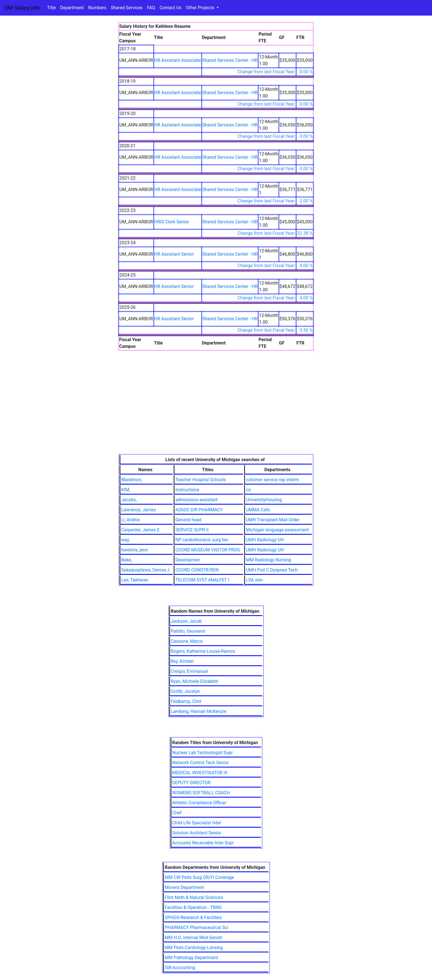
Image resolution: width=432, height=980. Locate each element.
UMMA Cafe (258, 510)
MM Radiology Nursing (268, 560)
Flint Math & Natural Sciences (194, 897)
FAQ (151, 8)
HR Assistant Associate (178, 60)
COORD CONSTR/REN (197, 570)
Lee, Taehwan (135, 580)
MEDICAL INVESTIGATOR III (200, 773)
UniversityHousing (264, 500)
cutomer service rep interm (272, 480)
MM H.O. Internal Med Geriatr (194, 938)
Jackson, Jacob (186, 621)
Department (72, 8)
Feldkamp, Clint (186, 701)
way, (126, 540)
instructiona (187, 490)
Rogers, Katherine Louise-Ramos (203, 651)
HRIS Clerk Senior (172, 222)
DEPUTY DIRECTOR (191, 783)
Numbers (97, 8)
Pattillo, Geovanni (188, 631)
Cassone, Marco (187, 641)
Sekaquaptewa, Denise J (145, 570)
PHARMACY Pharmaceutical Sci (196, 928)
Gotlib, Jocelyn (185, 691)
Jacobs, (129, 500)
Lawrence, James (139, 510)
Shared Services (127, 8)
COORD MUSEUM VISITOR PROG (208, 550)
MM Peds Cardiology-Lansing (194, 948)
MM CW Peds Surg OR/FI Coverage (199, 877)
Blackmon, (132, 480)
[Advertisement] (216, 412)
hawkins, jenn (135, 550)
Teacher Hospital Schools (201, 480)
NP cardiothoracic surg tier (202, 540)
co (248, 490)
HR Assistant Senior (174, 254)
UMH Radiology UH (265, 540)
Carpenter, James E (140, 530)
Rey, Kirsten (182, 661)
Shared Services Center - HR (230, 60)
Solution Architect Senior (197, 833)
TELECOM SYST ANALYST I (202, 580)
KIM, (126, 490)
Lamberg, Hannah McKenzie (199, 711)
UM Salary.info (22, 8)
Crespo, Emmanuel (190, 671)
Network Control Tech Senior (201, 763)
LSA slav (254, 580)
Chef (177, 813)
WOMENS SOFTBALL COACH (201, 793)
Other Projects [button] (201, 8)
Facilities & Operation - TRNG (193, 907)
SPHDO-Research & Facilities (193, 917)
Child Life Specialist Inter (197, 823)
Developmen (188, 560)
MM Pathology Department (191, 958)
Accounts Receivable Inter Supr (203, 843)
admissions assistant (196, 500)
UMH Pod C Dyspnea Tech (272, 570)
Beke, (127, 560)
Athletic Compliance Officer (199, 803)
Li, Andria (130, 520)
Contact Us (171, 8)
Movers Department (184, 887)
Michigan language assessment (277, 530)
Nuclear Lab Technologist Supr (203, 753)
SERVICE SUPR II (192, 530)
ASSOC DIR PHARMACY (199, 510)
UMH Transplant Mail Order (273, 520)
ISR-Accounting (180, 968)
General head (188, 520)
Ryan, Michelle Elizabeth (195, 681)
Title (51, 8)
